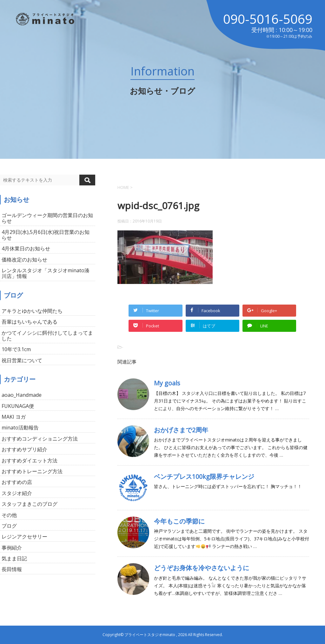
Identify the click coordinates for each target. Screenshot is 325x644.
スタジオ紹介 (17, 493)
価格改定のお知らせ (24, 260)
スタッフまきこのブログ (30, 504)
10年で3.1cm (16, 349)
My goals (167, 383)
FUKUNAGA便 (18, 406)
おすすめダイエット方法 (30, 460)
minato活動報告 (20, 428)
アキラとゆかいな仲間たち (32, 311)
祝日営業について (22, 360)
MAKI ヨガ (14, 417)
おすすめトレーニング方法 (32, 471)
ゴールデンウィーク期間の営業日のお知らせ (47, 218)
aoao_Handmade (22, 395)
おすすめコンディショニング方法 (40, 439)
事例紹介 (12, 548)
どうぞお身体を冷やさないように (202, 568)
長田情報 (12, 569)
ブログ (9, 526)
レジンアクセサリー (24, 537)
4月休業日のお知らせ (26, 248)
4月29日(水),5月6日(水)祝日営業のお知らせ (46, 235)
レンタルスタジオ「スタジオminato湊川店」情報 (46, 273)
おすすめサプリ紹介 (24, 449)
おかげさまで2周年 (181, 430)
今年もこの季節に (179, 521)
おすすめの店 (17, 482)
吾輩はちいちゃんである (30, 322)
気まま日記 (14, 558)
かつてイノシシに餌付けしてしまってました (47, 336)
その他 (9, 515)
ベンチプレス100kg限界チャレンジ (204, 477)
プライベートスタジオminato (150, 635)
